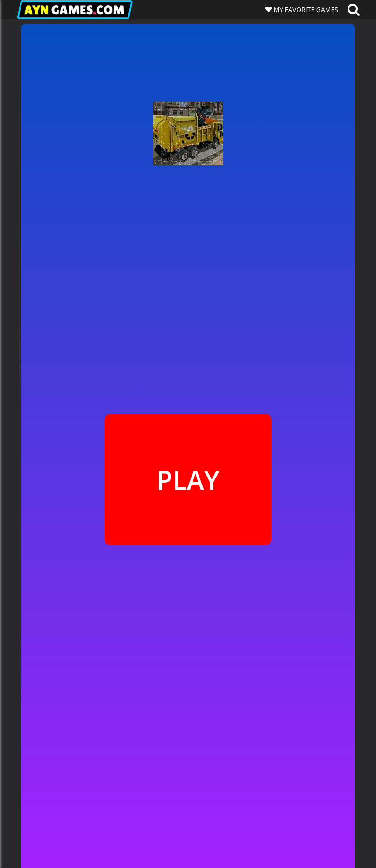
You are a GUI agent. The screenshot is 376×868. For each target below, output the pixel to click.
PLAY (188, 479)
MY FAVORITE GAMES (305, 10)
